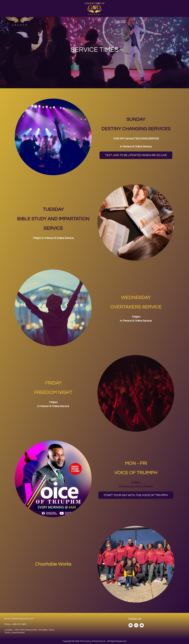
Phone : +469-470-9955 (15, 624)
